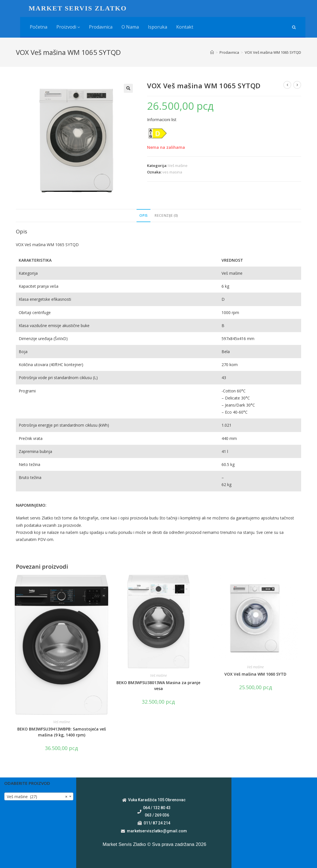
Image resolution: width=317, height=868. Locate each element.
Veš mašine (178, 166)
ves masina (172, 172)
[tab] (143, 216)
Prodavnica (101, 27)
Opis (143, 215)
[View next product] (297, 85)
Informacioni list (162, 120)
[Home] (212, 52)
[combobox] (39, 796)
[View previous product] (287, 85)
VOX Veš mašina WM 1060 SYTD (255, 674)
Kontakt (185, 27)
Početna (39, 27)
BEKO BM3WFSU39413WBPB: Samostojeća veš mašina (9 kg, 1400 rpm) (62, 732)
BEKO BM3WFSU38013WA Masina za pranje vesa (158, 686)
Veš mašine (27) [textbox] (37, 797)
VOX (20, 245)
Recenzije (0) (166, 215)
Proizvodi (68, 27)
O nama (130, 27)
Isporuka (158, 27)
